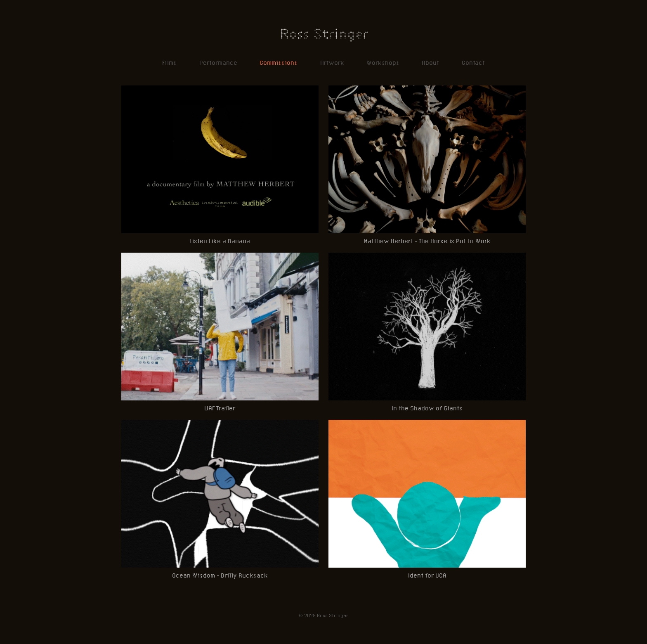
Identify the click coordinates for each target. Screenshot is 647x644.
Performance (218, 63)
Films (169, 63)
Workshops (383, 63)
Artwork (332, 63)
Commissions (279, 63)
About (430, 63)
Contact (473, 63)
